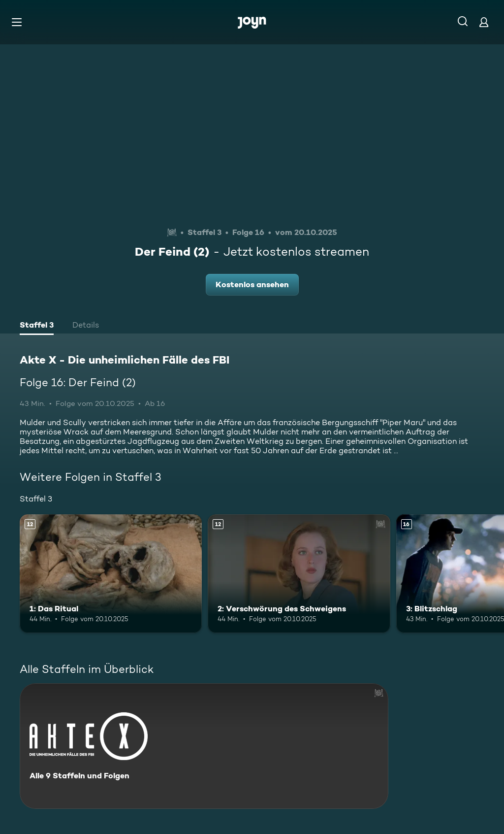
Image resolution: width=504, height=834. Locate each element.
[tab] (37, 326)
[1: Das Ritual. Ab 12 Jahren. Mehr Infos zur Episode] (111, 574)
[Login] (484, 22)
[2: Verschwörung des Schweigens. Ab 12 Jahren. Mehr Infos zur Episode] (299, 574)
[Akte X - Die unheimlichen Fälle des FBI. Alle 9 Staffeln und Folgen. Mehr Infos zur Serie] (204, 746)
